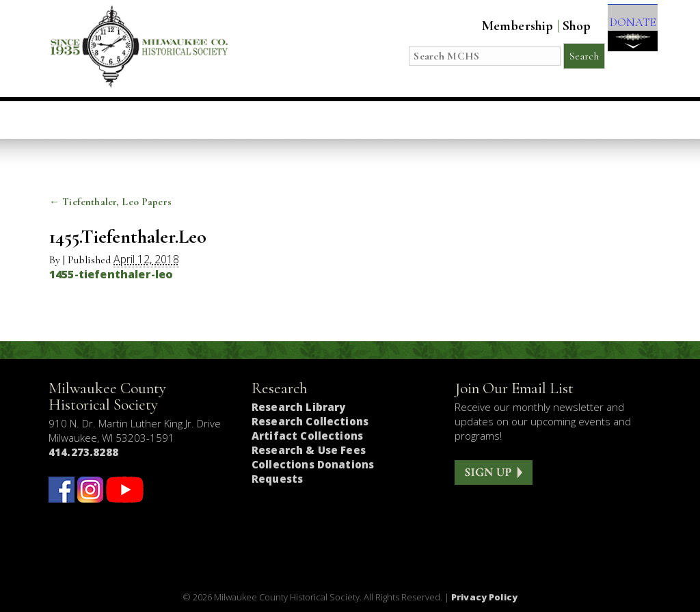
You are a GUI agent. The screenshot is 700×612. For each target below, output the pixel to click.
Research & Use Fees (309, 450)
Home (82, 120)
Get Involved (592, 120)
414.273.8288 (83, 452)
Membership (502, 26)
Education (217, 120)
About (503, 120)
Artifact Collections (307, 436)
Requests (277, 479)
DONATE (625, 35)
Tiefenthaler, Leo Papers (110, 202)
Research (426, 120)
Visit (142, 120)
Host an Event (323, 120)
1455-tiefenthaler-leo (111, 274)
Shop (561, 26)
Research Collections (310, 421)
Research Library (298, 407)
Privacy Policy (484, 597)
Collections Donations (313, 464)
